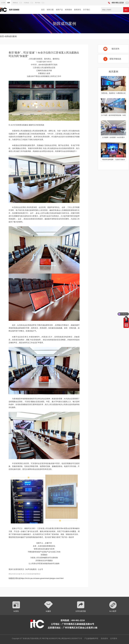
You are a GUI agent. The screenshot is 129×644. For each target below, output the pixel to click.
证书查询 (114, 638)
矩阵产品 (59, 10)
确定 (126, 10)
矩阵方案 (50, 10)
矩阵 (9, 3)
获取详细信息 (115, 59)
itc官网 (3, 3)
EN (127, 3)
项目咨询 (115, 49)
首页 (43, 10)
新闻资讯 (78, 10)
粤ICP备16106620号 (50, 638)
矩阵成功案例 (11, 36)
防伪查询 (104, 638)
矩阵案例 (68, 10)
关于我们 (87, 10)
